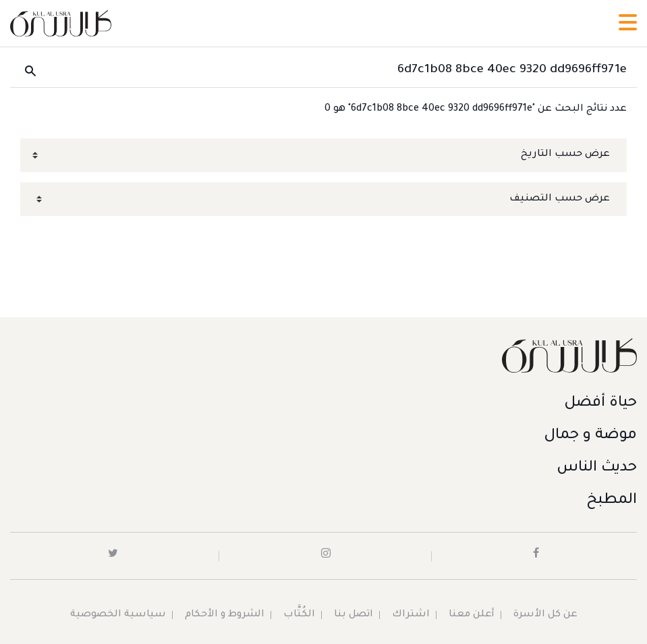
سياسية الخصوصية (118, 615)
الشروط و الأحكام (225, 615)
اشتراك (411, 615)
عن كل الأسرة (545, 615)
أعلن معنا (472, 615)
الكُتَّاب (299, 615)
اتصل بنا (354, 615)
